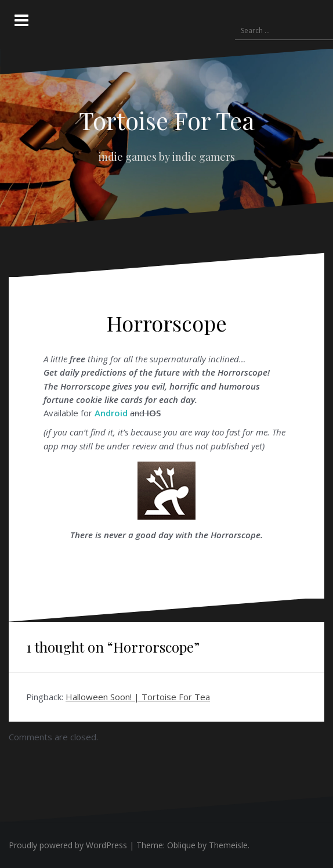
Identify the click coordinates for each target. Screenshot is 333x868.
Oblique (181, 845)
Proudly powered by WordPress (68, 845)
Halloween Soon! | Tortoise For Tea (138, 697)
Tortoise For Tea (167, 120)
